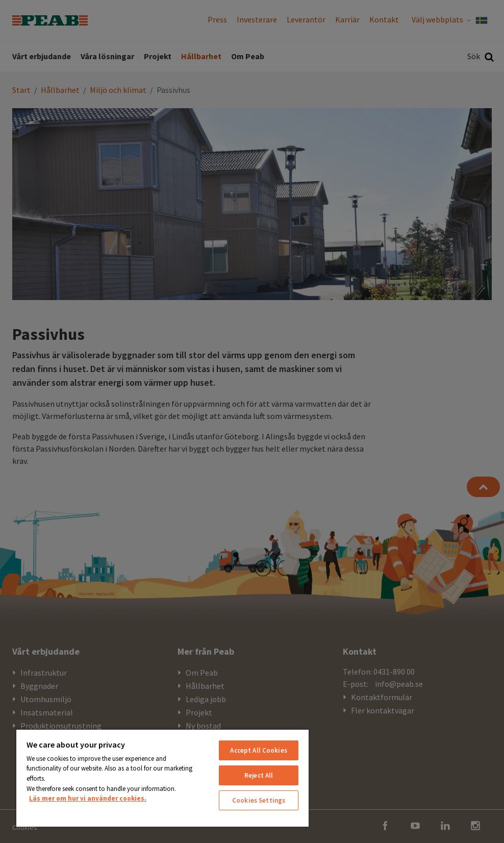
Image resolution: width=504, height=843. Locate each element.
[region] (162, 778)
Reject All (259, 775)
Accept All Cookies (258, 750)
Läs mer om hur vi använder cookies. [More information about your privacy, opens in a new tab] (88, 798)
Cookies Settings (259, 800)
